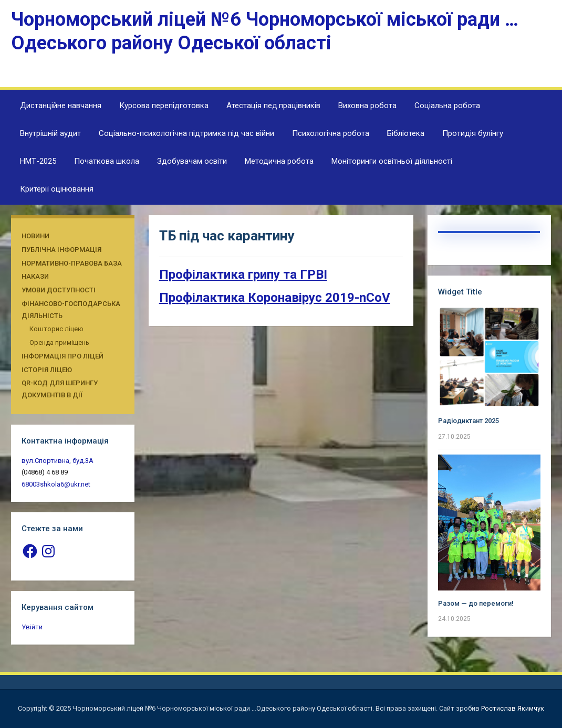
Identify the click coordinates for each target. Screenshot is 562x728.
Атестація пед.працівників (273, 105)
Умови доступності (59, 290)
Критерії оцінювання (57, 189)
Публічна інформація (61, 250)
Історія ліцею (47, 370)
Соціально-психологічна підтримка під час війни (186, 133)
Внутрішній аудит (50, 133)
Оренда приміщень (59, 342)
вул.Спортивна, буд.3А (58, 461)
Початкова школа (107, 161)
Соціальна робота (447, 105)
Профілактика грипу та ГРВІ (243, 275)
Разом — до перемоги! (476, 603)
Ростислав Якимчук (513, 708)
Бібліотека (406, 133)
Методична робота (279, 161)
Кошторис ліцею (56, 329)
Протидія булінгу (473, 133)
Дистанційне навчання (61, 105)
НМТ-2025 (38, 161)
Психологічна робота (331, 133)
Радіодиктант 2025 (469, 421)
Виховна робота (367, 105)
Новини (35, 236)
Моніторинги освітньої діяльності (392, 161)
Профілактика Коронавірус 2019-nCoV (275, 298)
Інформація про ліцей (63, 356)
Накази (35, 276)
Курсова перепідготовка (164, 105)
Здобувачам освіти (192, 161)
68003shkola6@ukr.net (56, 484)
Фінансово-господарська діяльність (71, 310)
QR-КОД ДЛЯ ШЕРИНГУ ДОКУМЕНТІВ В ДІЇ (60, 389)
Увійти (32, 627)
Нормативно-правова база (72, 263)
